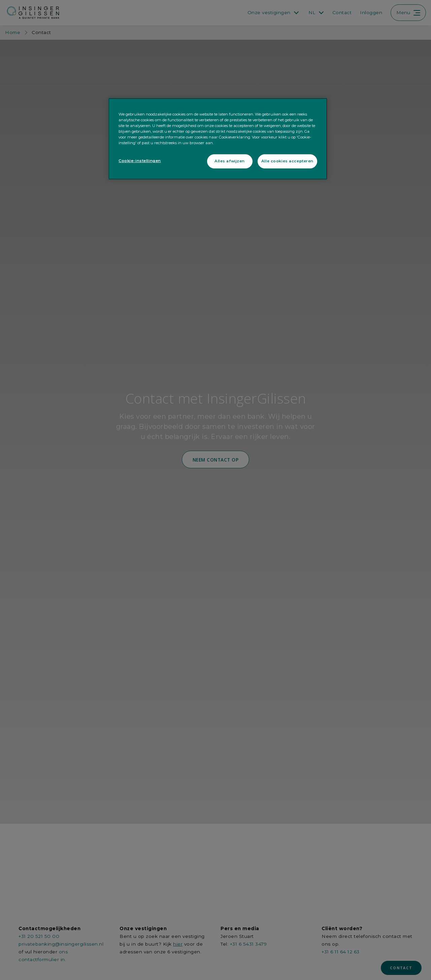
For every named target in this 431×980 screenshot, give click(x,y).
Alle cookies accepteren (287, 161)
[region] (218, 139)
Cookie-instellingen (140, 161)
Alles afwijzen (230, 161)
